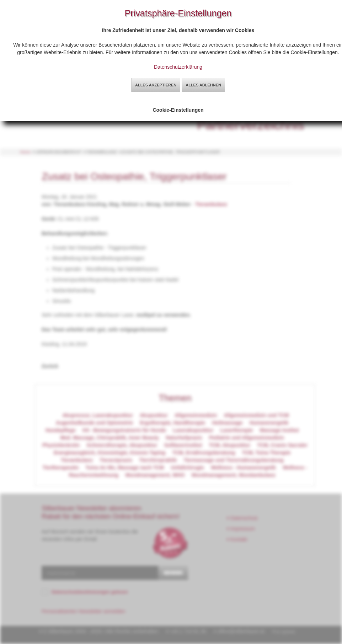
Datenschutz (243, 518)
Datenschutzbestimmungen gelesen (90, 592)
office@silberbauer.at (241, 631)
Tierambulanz (211, 204)
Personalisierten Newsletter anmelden (84, 611)
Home (25, 152)
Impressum (241, 529)
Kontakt (237, 539)
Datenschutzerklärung (178, 67)
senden (173, 573)
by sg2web (285, 632)
